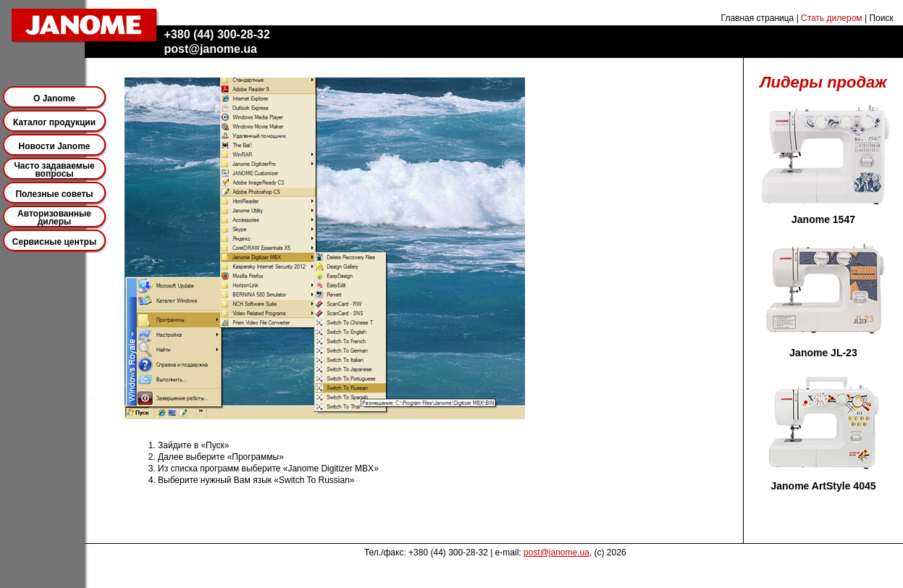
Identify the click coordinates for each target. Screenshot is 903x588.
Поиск (881, 18)
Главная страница (758, 18)
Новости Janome (55, 146)
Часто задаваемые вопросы (54, 170)
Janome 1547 (823, 219)
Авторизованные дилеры (54, 218)
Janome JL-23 (823, 353)
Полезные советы (54, 194)
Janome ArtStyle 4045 (824, 486)
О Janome (54, 98)
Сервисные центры (54, 242)
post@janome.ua (556, 553)
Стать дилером (832, 18)
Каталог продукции (54, 122)
